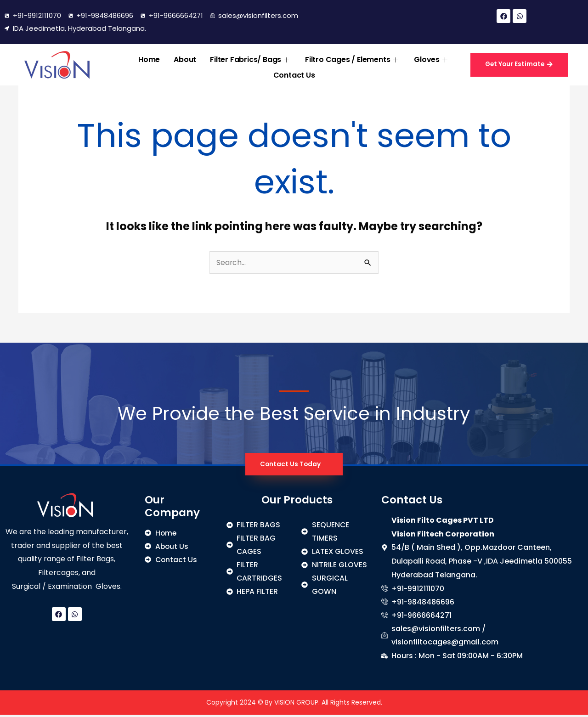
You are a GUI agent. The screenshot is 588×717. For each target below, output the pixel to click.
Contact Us (294, 72)
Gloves (432, 59)
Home (149, 59)
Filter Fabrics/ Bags (251, 59)
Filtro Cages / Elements (353, 59)
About (185, 59)
